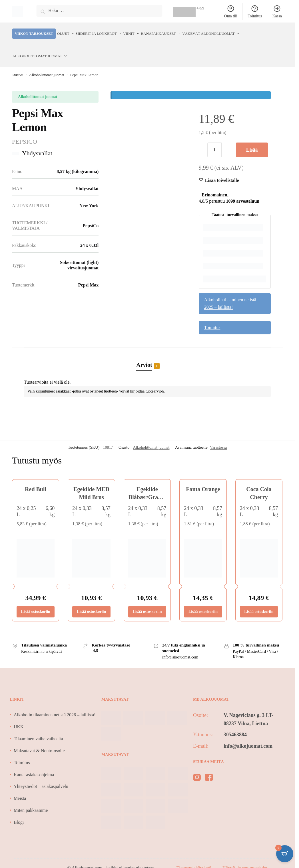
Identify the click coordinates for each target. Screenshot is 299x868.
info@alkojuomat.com (248, 735)
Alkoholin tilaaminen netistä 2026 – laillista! (55, 704)
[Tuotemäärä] (214, 139)
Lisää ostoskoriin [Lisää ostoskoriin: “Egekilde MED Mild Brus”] (91, 601)
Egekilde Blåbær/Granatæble (147, 487)
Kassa (277, 11)
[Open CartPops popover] (285, 854)
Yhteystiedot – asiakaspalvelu (41, 776)
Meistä (20, 788)
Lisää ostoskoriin (252, 142)
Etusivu (17, 64)
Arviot (144, 354)
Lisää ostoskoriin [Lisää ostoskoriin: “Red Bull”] (35, 601)
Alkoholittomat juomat (47, 64)
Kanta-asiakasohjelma (34, 764)
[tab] (147, 348)
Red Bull (36, 479)
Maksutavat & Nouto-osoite (39, 740)
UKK (19, 716)
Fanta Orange (203, 479)
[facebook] (209, 768)
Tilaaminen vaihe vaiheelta (38, 728)
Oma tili (231, 11)
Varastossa (218, 437)
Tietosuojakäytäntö (194, 857)
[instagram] (197, 768)
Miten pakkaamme (31, 800)
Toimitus (255, 11)
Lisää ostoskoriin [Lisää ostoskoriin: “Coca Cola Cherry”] (259, 601)
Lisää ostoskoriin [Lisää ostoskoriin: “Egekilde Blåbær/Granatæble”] (147, 601)
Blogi (19, 812)
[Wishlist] (222, 170)
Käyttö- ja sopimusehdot (245, 857)
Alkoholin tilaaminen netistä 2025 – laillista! (230, 293)
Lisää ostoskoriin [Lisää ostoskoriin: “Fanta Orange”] (203, 601)
